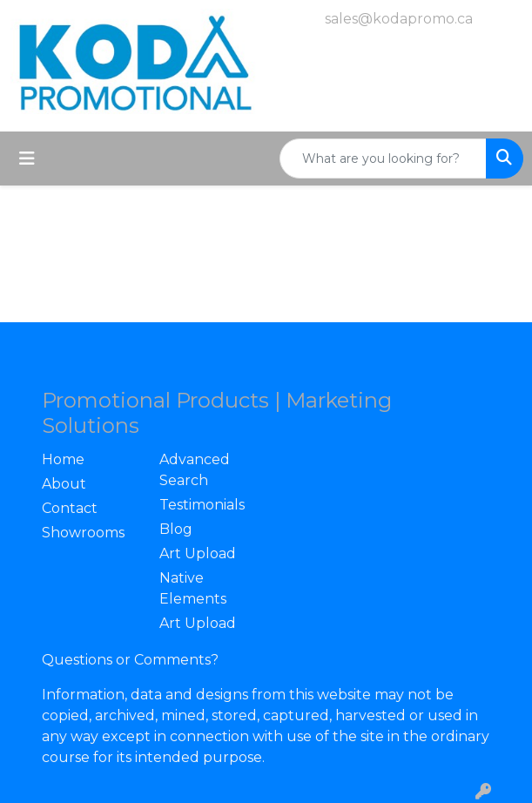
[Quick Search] (383, 159)
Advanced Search (195, 470)
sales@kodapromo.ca (399, 19)
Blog (176, 529)
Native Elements (193, 588)
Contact (70, 508)
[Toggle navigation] (27, 159)
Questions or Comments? (130, 660)
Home (63, 459)
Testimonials (202, 505)
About (64, 484)
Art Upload (198, 553)
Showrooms (83, 533)
